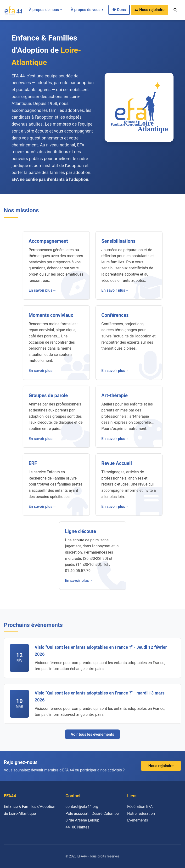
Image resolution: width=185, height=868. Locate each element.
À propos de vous (87, 10)
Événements (137, 820)
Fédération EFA (140, 807)
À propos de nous (46, 10)
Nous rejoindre (149, 10)
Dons (119, 10)
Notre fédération (141, 813)
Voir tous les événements (92, 734)
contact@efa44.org (82, 807)
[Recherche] (175, 10)
